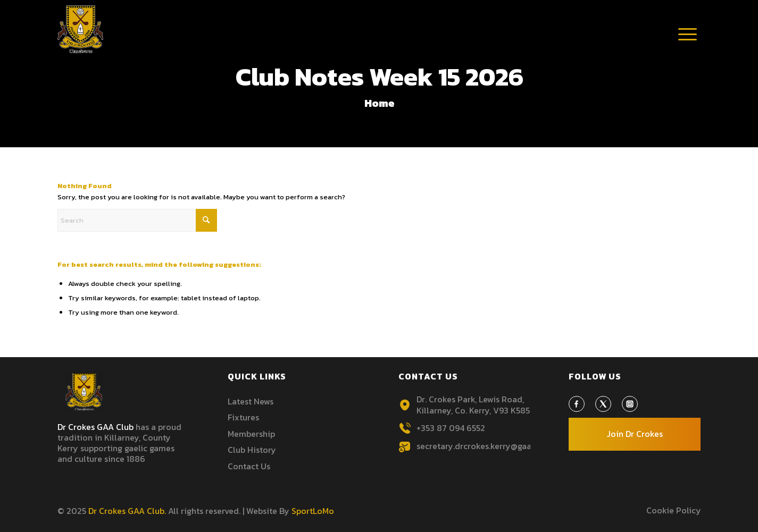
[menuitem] (688, 35)
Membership (251, 434)
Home (380, 103)
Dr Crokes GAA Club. (127, 511)
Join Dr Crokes (635, 434)
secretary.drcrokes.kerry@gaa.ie (478, 446)
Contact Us (249, 466)
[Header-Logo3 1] (81, 29)
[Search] (137, 220)
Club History (252, 450)
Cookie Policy (674, 510)
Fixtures (243, 417)
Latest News (251, 401)
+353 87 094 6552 (451, 428)
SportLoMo (313, 511)
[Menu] (688, 45)
